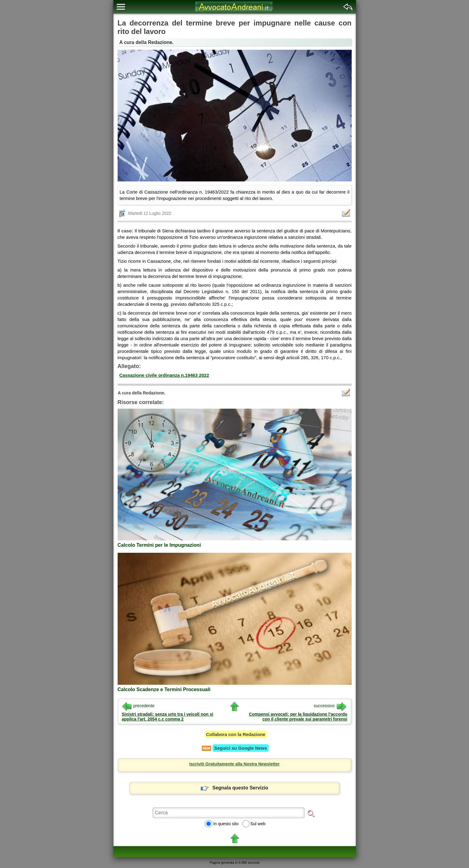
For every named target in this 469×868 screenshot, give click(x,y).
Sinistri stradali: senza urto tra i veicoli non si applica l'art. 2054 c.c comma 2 (168, 717)
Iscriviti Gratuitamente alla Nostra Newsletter (235, 764)
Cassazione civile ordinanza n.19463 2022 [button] (164, 375)
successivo (330, 706)
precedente (138, 706)
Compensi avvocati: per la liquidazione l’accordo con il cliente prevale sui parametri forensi (298, 717)
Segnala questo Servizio (234, 788)
